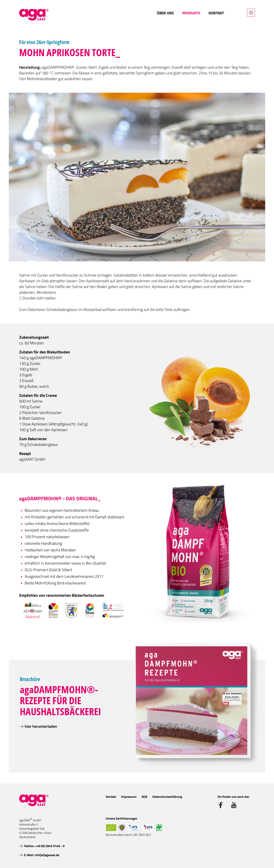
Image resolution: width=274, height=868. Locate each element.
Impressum (129, 797)
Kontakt (216, 13)
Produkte (191, 13)
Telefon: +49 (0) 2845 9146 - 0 (44, 846)
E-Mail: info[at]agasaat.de (42, 855)
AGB (144, 797)
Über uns (165, 13)
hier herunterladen (41, 726)
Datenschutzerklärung (167, 797)
